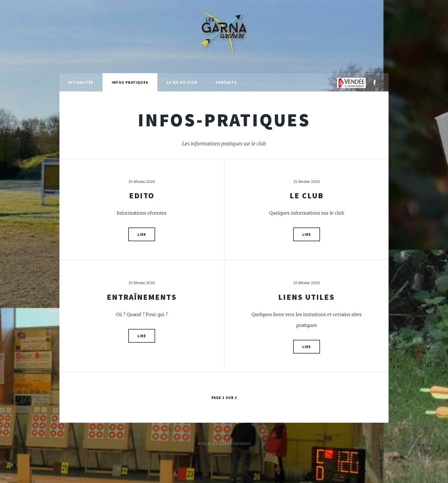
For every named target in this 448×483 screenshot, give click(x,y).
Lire (142, 234)
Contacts (226, 82)
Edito (142, 195)
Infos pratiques (130, 82)
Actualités (81, 82)
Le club (307, 195)
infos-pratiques (224, 120)
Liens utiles (306, 297)
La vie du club (182, 82)
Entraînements (142, 297)
